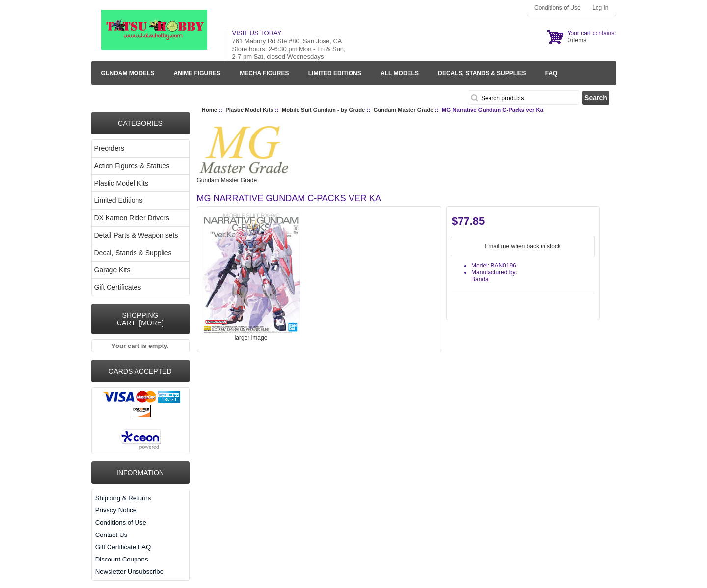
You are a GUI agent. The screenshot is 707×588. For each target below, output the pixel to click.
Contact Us (111, 535)
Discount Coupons (122, 559)
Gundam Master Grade (404, 110)
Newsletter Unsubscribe (129, 572)
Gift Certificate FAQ (123, 547)
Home (210, 110)
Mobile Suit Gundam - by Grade (324, 110)
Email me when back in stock (523, 246)
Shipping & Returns (123, 498)
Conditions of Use (557, 8)
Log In (600, 8)
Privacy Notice (116, 510)
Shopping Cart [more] (140, 319)
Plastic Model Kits (249, 110)
